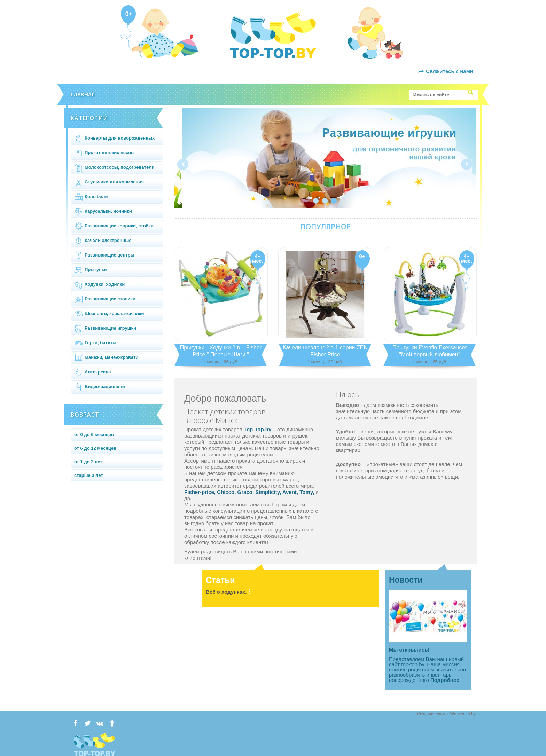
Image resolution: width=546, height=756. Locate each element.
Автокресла (93, 372)
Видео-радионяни (100, 387)
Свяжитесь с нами (450, 71)
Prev (183, 164)
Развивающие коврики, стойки (114, 226)
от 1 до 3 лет (88, 462)
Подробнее (445, 680)
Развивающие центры (104, 255)
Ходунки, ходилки (99, 285)
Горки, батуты (95, 343)
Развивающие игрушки (105, 329)
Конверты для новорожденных (114, 139)
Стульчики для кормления (109, 182)
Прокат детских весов (104, 153)
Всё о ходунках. (226, 592)
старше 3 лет (89, 475)
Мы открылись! (409, 650)
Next (467, 164)
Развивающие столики (105, 299)
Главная (83, 94)
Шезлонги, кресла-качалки (109, 314)
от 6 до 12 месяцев (95, 448)
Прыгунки (90, 270)
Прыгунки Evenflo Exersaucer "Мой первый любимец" (430, 355)
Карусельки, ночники (103, 212)
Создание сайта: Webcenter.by (446, 714)
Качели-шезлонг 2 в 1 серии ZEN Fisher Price (325, 355)
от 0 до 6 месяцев (94, 435)
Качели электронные (103, 241)
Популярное (325, 227)
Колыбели (91, 197)
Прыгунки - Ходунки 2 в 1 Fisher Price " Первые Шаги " (221, 355)
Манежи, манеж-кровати (106, 358)
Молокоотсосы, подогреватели (114, 168)
